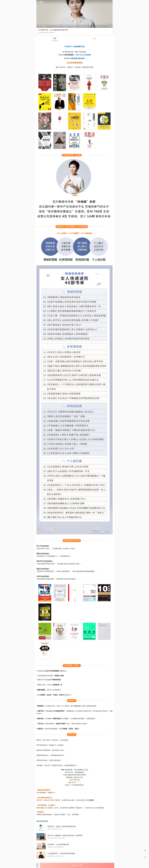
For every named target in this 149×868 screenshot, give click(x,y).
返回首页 (145, 857)
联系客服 (145, 851)
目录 (94, 38)
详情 (55, 38)
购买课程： (77, 865)
